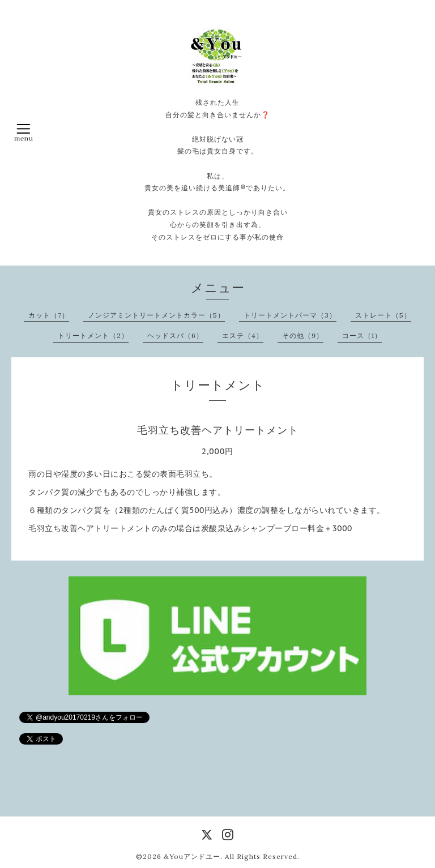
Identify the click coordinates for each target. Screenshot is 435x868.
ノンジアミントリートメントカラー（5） (156, 315)
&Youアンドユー (192, 856)
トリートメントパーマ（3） (290, 315)
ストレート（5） (383, 315)
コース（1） (362, 335)
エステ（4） (243, 335)
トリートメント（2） (93, 335)
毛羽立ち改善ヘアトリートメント (218, 430)
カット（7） (49, 315)
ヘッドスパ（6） (175, 335)
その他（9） (303, 335)
